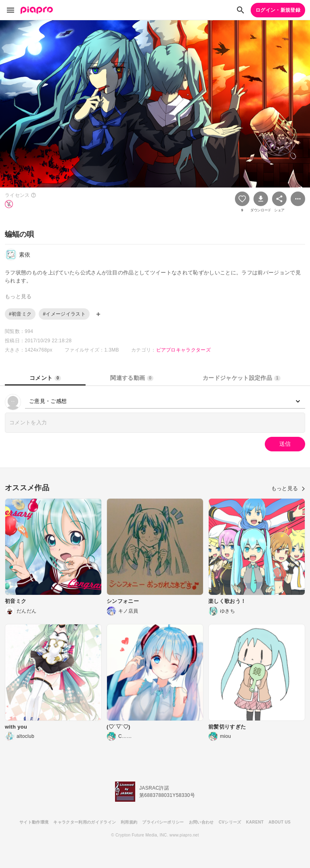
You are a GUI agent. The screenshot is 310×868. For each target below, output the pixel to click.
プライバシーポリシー (163, 822)
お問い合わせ (201, 822)
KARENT (255, 822)
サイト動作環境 (34, 822)
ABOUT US (280, 822)
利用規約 (129, 822)
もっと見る (288, 488)
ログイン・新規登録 (278, 10)
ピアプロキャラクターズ (184, 350)
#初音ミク (20, 314)
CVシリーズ (230, 822)
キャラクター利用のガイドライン (85, 822)
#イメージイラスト (64, 314)
